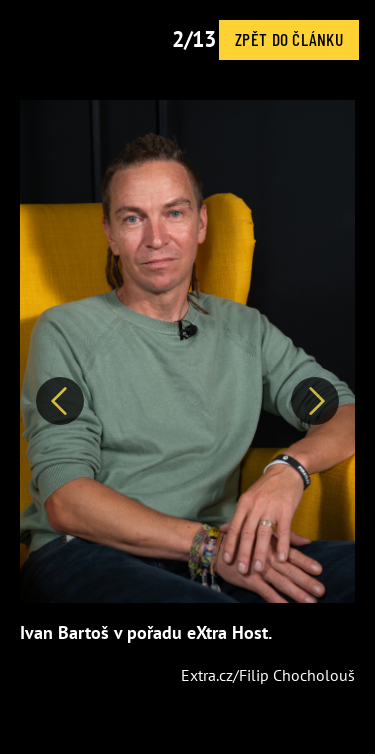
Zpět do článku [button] (289, 39)
